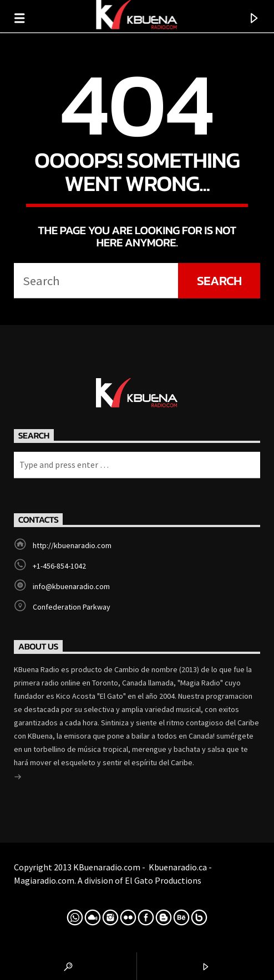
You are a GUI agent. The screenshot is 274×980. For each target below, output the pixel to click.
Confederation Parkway (72, 607)
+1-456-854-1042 (59, 566)
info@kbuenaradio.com (71, 586)
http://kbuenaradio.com (72, 545)
